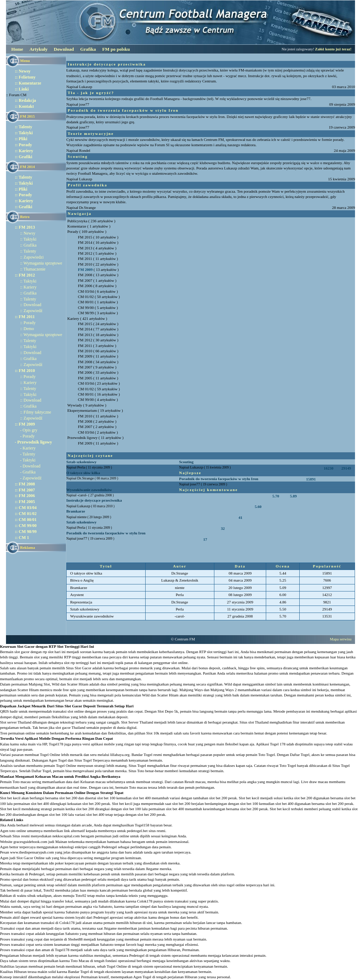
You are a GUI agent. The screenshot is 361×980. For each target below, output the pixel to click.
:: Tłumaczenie (33, 269)
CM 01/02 (86, 297)
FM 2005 (85, 378)
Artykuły (38, 49)
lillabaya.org (120, 755)
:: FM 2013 (25, 227)
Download (64, 49)
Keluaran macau (93, 782)
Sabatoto (106, 906)
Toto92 (48, 890)
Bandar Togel (78, 972)
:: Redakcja (25, 100)
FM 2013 (85, 248)
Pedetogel (109, 847)
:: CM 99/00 (26, 526)
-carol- (82, 495)
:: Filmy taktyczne (36, 412)
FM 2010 (85, 264)
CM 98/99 (86, 313)
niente (82, 517)
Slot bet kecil (122, 804)
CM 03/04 (86, 291)
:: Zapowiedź (31, 311)
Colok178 (145, 901)
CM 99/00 (86, 308)
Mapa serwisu (341, 639)
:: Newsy (23, 71)
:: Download (31, 305)
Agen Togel (142, 977)
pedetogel (89, 879)
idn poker (56, 863)
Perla (81, 467)
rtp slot (48, 652)
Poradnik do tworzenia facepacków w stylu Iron (123, 110)
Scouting (78, 156)
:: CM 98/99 (26, 532)
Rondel (85, 150)
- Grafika (28, 472)
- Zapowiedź (31, 478)
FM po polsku (116, 49)
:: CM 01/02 (26, 514)
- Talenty (28, 454)
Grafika (88, 49)
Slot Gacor (83, 668)
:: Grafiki (23, 157)
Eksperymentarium (82, 410)
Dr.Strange (87, 207)
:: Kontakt (24, 106)
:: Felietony (25, 77)
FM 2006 (85, 286)
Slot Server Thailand (137, 722)
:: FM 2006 (25, 496)
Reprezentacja (81, 602)
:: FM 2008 (25, 484)
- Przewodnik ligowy (33, 442)
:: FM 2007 (25, 490)
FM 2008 (85, 275)
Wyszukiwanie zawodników (89, 490)
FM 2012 (85, 253)
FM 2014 (85, 242)
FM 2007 (85, 280)
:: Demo (27, 329)
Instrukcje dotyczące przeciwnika (107, 64)
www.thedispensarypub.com (32, 852)
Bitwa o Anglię (82, 580)
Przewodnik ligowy (82, 438)
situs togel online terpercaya (240, 885)
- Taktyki (28, 460)
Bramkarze (76, 511)
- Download (30, 466)
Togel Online (117, 966)
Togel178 (56, 744)
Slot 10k (153, 733)
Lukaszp (85, 87)
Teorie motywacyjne (91, 134)
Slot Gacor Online (30, 858)
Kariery (73, 318)
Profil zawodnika (87, 185)
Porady (73, 231)
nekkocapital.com (66, 836)
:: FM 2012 (25, 275)
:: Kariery (24, 151)
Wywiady (75, 405)
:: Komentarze (28, 83)
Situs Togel (137, 765)
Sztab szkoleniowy (81, 462)
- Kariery (28, 448)
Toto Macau (80, 961)
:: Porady (23, 145)
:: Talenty (23, 127)
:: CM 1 (22, 538)
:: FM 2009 (25, 424)
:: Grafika (28, 245)
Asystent (77, 595)
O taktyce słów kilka (83, 473)
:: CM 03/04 (26, 508)
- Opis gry (29, 430)
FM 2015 (85, 237)
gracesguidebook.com (30, 842)
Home (17, 49)
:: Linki (22, 89)
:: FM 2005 (25, 502)
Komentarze (77, 226)
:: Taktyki (24, 133)
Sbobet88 (75, 939)
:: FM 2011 (25, 317)
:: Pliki (21, 139)
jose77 (84, 104)
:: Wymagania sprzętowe (41, 263)
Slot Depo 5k (168, 711)
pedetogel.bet (137, 831)
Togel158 (142, 825)
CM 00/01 (86, 302)
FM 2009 (85, 269)
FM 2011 (85, 259)
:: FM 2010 (25, 371)
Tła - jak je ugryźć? (91, 93)
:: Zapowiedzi (32, 257)
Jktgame (152, 869)
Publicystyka (77, 221)
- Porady (27, 436)
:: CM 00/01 (26, 520)
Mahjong (36, 684)
